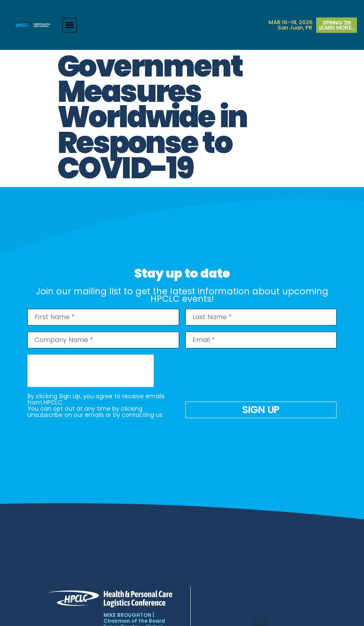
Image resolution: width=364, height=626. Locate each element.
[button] (70, 25)
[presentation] (91, 371)
